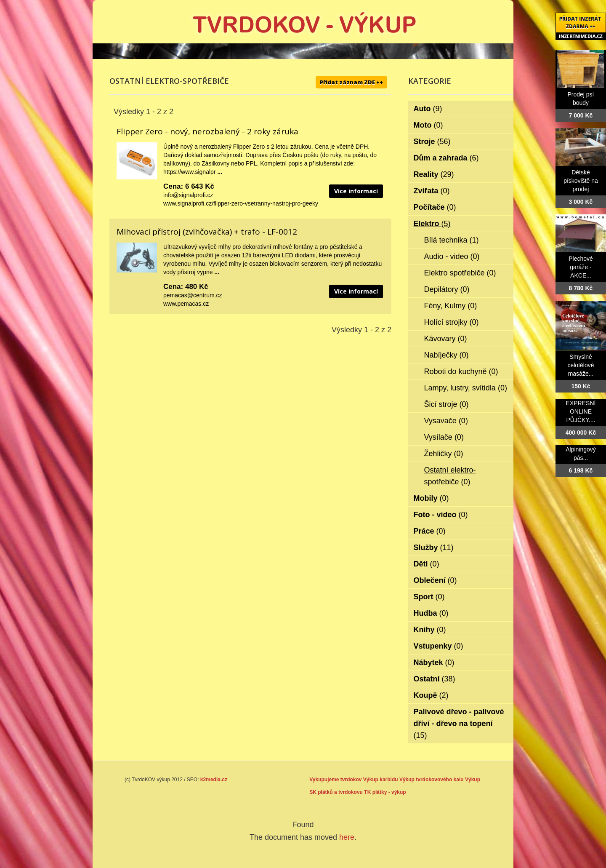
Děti (427, 564)
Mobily (431, 498)
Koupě (431, 695)
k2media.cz (214, 780)
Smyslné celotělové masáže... (581, 365)
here (347, 837)
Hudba (431, 613)
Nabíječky (447, 355)
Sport (429, 597)
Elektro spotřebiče (460, 273)
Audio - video (452, 256)
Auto (428, 109)
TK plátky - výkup (385, 792)
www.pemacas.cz (186, 304)
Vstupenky (439, 646)
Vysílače (444, 437)
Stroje (432, 142)
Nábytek (434, 662)
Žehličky (444, 454)
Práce (430, 531)
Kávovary (446, 339)
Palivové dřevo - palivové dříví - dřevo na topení (459, 724)
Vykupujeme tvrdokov (335, 780)
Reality (434, 174)
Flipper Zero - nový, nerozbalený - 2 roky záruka (207, 131)
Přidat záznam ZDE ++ (351, 82)
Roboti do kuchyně (461, 371)
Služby (434, 548)
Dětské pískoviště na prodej (581, 181)
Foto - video (441, 515)
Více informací (356, 191)
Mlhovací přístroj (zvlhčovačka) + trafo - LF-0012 (207, 232)
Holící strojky (452, 322)
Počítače (435, 207)
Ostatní (435, 679)
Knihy (430, 630)
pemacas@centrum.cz (193, 295)
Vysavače (446, 421)
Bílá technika (452, 240)
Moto (428, 125)
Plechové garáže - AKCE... (581, 267)
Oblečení (435, 580)
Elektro (432, 224)
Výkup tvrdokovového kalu (432, 780)
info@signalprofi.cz (188, 195)
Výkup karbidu (381, 780)
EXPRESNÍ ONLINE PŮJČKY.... (581, 411)
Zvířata (432, 191)
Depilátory (447, 289)
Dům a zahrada (446, 158)
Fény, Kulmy (451, 306)
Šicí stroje (447, 404)
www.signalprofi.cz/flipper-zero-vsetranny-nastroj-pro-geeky (241, 203)
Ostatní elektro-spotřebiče (450, 476)
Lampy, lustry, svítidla (466, 388)
